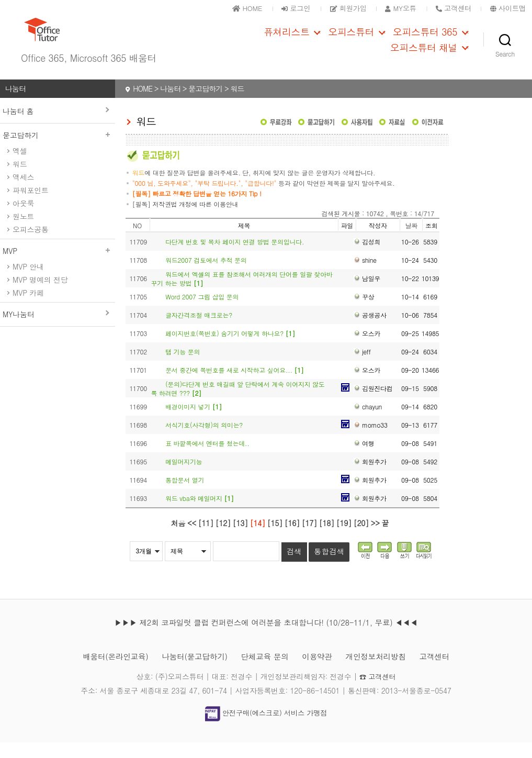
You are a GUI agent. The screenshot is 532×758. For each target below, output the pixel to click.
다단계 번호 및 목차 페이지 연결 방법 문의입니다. (235, 257)
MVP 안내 (28, 282)
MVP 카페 (28, 308)
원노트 (23, 232)
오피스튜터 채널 (424, 55)
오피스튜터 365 (425, 40)
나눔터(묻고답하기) (190, 672)
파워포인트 (31, 206)
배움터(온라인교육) (104, 672)
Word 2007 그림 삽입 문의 (202, 312)
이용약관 (321, 672)
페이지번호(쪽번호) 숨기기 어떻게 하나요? (230, 349)
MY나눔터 (18, 330)
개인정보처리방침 (384, 672)
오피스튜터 (351, 40)
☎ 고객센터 (377, 692)
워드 (20, 180)
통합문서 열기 (185, 495)
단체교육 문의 (265, 672)
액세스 (23, 193)
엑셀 (20, 166)
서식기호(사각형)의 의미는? (204, 441)
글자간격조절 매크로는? (199, 331)
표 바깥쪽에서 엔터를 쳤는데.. (207, 459)
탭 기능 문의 (183, 367)
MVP (58, 266)
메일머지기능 (184, 477)
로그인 (283, 8)
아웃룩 (23, 219)
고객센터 (447, 672)
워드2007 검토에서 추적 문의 (206, 276)
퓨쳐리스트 (287, 40)
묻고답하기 (58, 151)
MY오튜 (394, 8)
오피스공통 (31, 245)
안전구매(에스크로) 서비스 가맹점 (266, 729)
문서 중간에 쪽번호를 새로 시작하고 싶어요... (234, 386)
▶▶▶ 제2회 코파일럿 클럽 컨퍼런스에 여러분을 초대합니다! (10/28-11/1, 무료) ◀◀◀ (266, 638)
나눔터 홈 (18, 127)
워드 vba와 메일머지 (200, 514)
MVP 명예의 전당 (40, 295)
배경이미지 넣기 (194, 422)
